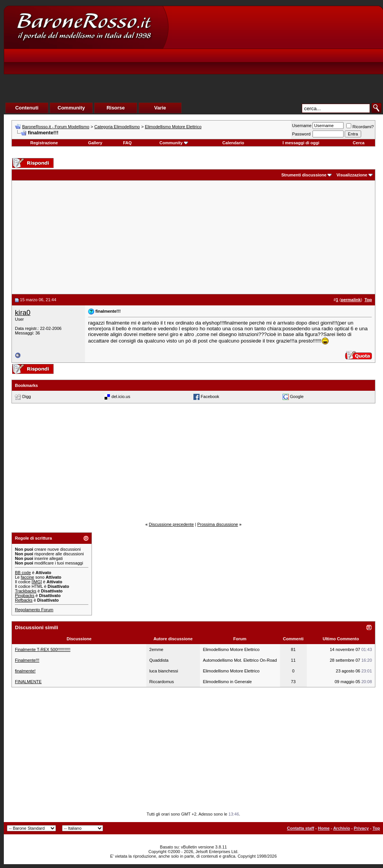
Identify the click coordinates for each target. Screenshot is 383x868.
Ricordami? (360, 127)
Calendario (233, 143)
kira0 (23, 312)
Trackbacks (26, 591)
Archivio (342, 828)
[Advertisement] (236, 64)
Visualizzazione (352, 175)
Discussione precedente (171, 524)
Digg (27, 396)
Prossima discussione (218, 524)
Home (324, 828)
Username (302, 126)
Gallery (95, 143)
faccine (27, 577)
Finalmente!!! (27, 660)
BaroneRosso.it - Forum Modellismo (56, 127)
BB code (23, 573)
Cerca (359, 143)
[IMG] (37, 582)
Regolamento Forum (34, 610)
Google (297, 396)
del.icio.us (121, 396)
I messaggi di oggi (301, 143)
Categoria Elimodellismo (117, 127)
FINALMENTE (28, 682)
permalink (351, 300)
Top (376, 828)
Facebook (210, 396)
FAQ (127, 143)
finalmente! (25, 671)
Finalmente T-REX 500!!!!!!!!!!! (43, 649)
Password (301, 134)
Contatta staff (300, 828)
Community (174, 143)
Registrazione (44, 143)
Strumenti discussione (304, 175)
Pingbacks (25, 596)
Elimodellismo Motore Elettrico (173, 127)
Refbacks (24, 600)
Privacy (361, 828)
